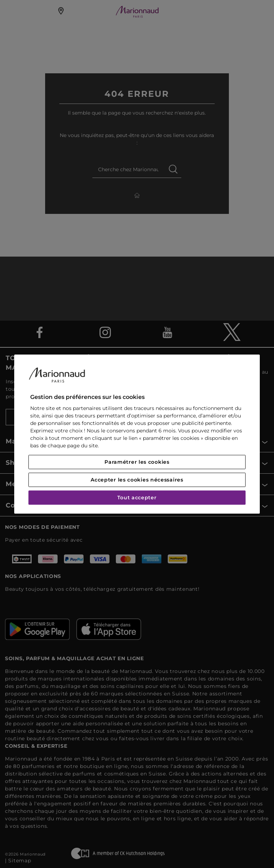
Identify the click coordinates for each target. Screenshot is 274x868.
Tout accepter (137, 498)
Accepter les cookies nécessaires (137, 480)
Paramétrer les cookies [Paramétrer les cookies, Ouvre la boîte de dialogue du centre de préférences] (137, 462)
